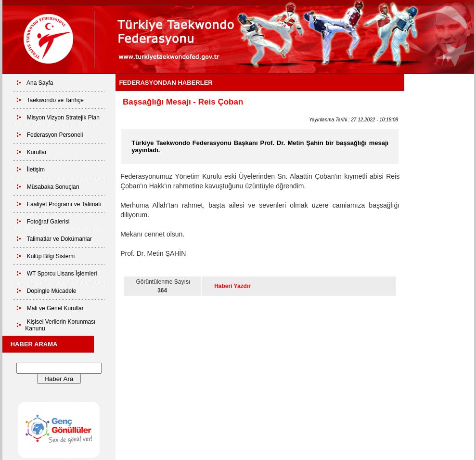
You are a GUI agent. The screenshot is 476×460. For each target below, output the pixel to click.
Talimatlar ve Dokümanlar (59, 239)
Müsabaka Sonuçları (53, 187)
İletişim (36, 170)
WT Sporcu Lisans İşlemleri (62, 274)
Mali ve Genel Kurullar (55, 308)
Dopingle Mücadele (52, 291)
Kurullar (37, 152)
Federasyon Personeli (55, 135)
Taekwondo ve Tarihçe (55, 100)
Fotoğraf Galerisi (48, 222)
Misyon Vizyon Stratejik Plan (63, 118)
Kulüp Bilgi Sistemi (51, 256)
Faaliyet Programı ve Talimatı (64, 204)
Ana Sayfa (40, 83)
